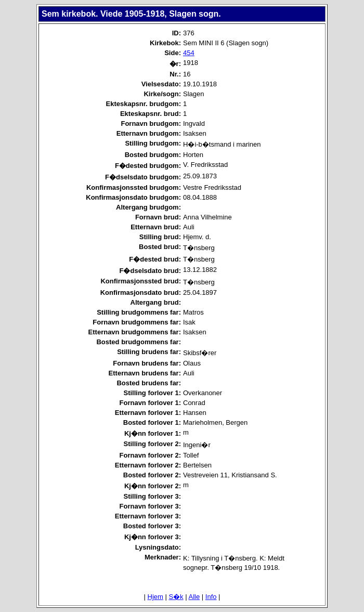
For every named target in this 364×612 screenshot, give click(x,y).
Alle (194, 597)
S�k (176, 597)
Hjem (155, 597)
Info (211, 597)
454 (189, 53)
